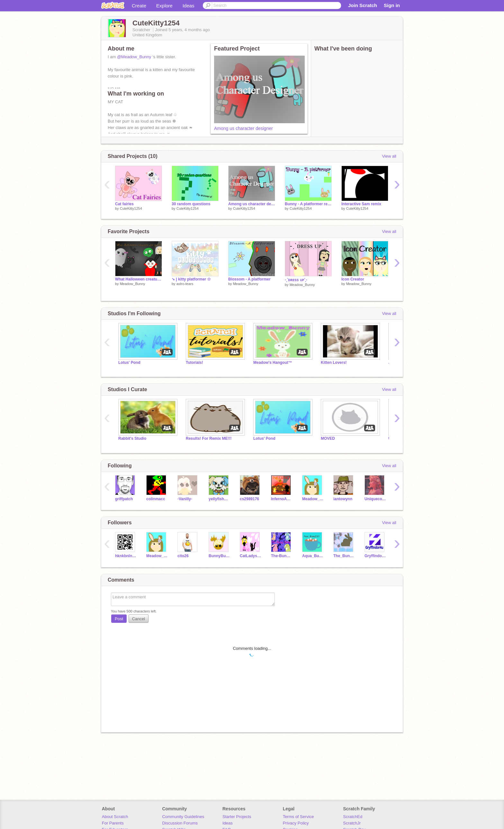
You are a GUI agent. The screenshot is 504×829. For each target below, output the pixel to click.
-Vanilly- (185, 499)
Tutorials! (194, 363)
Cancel (139, 619)
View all (389, 156)
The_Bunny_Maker (344, 556)
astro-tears (185, 284)
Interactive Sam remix (361, 204)
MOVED (328, 438)
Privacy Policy (296, 823)
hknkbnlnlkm (126, 556)
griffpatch (124, 499)
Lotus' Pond (129, 363)
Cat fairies (124, 204)
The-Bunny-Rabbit (282, 556)
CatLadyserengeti (251, 556)
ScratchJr (352, 823)
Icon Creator (353, 279)
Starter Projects (237, 817)
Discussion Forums (180, 823)
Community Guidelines (183, 817)
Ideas (189, 6)
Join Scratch (363, 5)
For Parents (113, 823)
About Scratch (115, 817)
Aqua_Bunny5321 (313, 556)
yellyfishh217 (219, 499)
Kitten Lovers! (334, 363)
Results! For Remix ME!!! (209, 438)
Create (139, 6)
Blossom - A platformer (249, 279)
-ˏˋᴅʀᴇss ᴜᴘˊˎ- (296, 280)
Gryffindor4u (375, 556)
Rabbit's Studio (132, 438)
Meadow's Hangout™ (273, 363)
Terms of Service (298, 817)
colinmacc (156, 499)
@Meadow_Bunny (134, 57)
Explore (164, 6)
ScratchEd (353, 817)
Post (119, 619)
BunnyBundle (219, 556)
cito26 (183, 556)
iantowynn (343, 499)
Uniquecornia (375, 499)
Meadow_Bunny (133, 284)
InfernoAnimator (282, 499)
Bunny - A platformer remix (308, 204)
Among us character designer (243, 128)
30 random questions (191, 204)
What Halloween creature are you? (139, 279)
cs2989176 (249, 499)
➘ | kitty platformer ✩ (191, 279)
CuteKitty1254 (131, 208)
